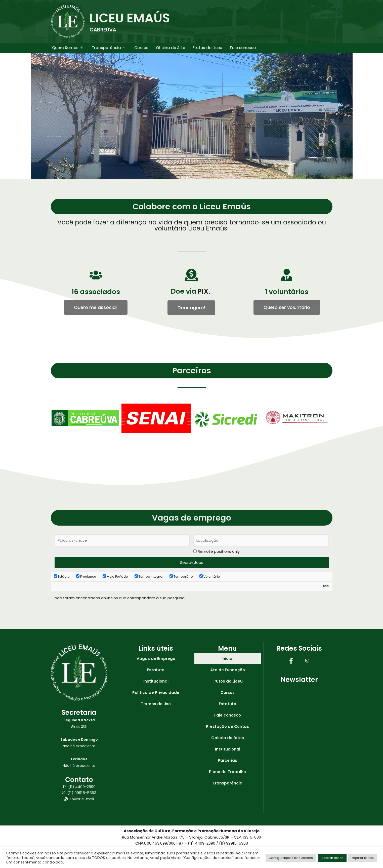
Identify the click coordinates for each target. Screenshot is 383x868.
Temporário (181, 577)
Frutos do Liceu (207, 48)
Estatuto (156, 670)
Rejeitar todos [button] (362, 858)
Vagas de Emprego (156, 659)
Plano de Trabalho (227, 772)
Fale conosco (243, 48)
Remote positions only (219, 551)
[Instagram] (307, 660)
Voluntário (210, 577)
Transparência (109, 48)
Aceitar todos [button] (332, 858)
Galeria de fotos (228, 738)
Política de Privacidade (156, 693)
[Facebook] (291, 660)
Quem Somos (67, 48)
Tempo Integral (149, 577)
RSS (326, 586)
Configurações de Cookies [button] (291, 858)
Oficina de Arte (171, 48)
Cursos (141, 48)
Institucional (156, 681)
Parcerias (227, 760)
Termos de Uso (156, 704)
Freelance (86, 577)
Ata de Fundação (228, 670)
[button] (191, 308)
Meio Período (115, 577)
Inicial (227, 659)
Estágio (62, 577)
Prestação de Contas (227, 726)
